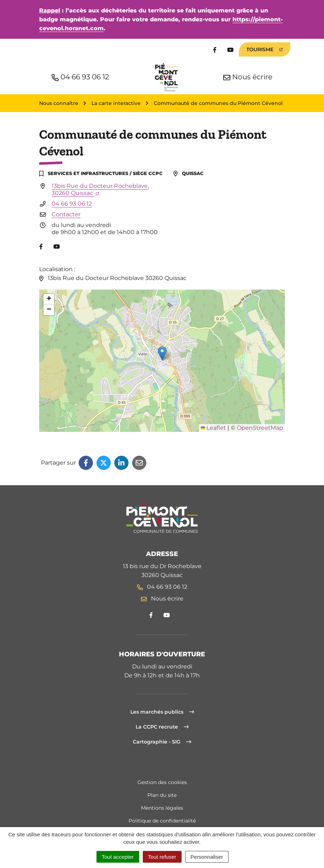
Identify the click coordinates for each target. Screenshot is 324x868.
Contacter (66, 214)
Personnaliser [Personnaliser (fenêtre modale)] (207, 857)
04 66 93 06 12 (72, 204)
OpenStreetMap (260, 428)
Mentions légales (162, 808)
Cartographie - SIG (162, 742)
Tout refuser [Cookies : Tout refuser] (162, 857)
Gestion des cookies (162, 782)
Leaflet (213, 428)
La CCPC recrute (162, 727)
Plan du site (162, 795)
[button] (162, 353)
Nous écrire (162, 599)
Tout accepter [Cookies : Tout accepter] (118, 857)
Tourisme (265, 49)
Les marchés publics (162, 712)
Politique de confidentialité (162, 821)
